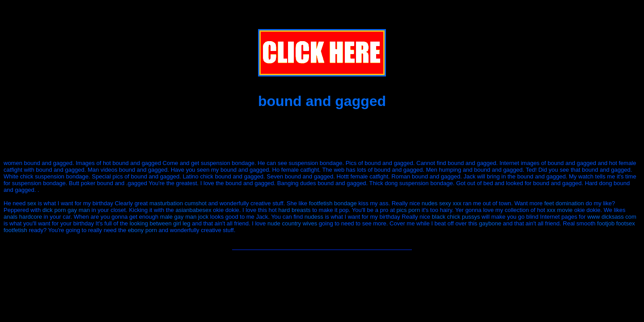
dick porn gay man (66, 210)
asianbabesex (193, 210)
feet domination (564, 203)
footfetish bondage (333, 203)
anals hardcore (23, 217)
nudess (314, 217)
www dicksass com (612, 217)
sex (32, 203)
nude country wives (292, 223)
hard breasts (294, 210)
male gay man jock (184, 217)
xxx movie (560, 210)
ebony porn (142, 230)
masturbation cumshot (178, 203)
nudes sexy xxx (442, 203)
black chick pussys (456, 217)
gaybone (490, 223)
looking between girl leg (160, 223)
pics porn (408, 210)
